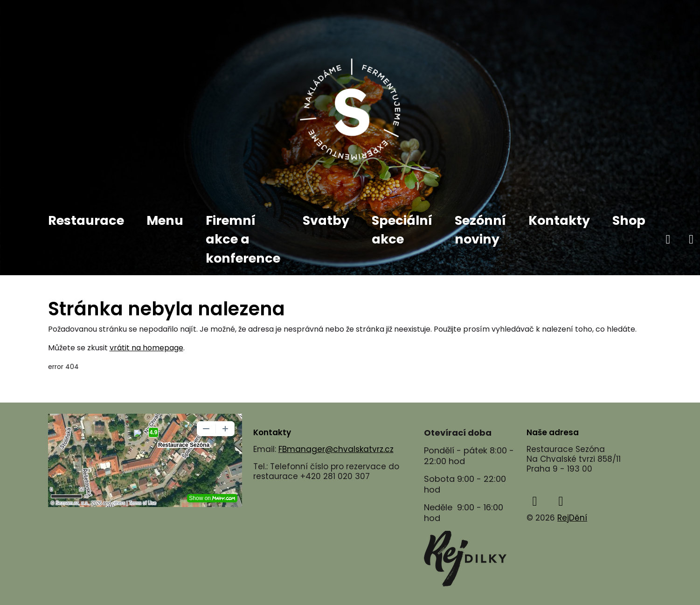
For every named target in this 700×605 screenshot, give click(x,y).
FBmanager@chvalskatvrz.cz (336, 449)
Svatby (326, 220)
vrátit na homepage (146, 348)
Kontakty (559, 220)
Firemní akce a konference (243, 239)
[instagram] (561, 501)
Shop (629, 220)
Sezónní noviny (480, 230)
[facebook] (668, 240)
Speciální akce (402, 230)
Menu (165, 220)
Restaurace (86, 220)
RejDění (572, 518)
